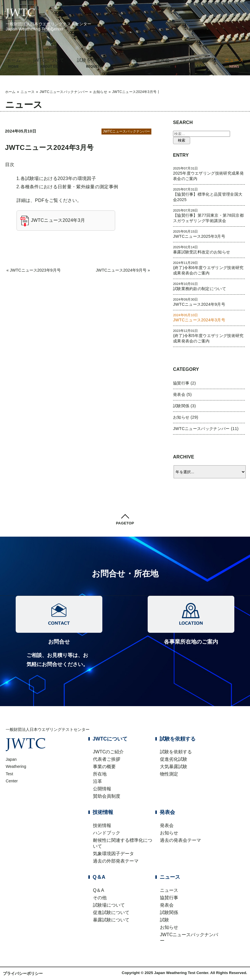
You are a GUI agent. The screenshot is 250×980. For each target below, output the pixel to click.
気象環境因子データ (113, 854)
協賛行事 (169, 898)
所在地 (100, 774)
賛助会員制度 (107, 796)
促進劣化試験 (174, 759)
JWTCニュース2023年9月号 (35, 270)
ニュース (28, 92)
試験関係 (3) (184, 406)
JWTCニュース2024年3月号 (49, 147)
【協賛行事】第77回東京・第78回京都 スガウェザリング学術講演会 (209, 216)
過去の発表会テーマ (180, 840)
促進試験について (111, 912)
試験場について (109, 905)
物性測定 (169, 774)
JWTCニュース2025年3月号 (209, 234)
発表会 (163, 63)
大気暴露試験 (174, 767)
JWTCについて (49, 63)
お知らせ (100, 92)
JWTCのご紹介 (108, 752)
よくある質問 (197, 63)
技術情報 (133, 63)
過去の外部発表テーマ (116, 861)
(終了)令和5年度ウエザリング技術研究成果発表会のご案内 (209, 336)
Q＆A (98, 890)
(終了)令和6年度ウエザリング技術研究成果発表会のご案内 (209, 268)
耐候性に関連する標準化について (123, 843)
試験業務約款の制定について (209, 286)
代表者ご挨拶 (107, 759)
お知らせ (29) (186, 417)
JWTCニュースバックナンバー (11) (206, 429)
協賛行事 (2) (184, 383)
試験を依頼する (94, 63)
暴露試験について (111, 920)
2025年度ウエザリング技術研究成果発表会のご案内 (209, 174)
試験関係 (169, 912)
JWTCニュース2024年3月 (58, 220)
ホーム (14, 63)
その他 (100, 898)
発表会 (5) (182, 394)
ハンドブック (107, 833)
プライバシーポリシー (23, 973)
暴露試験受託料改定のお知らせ (209, 250)
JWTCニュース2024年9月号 (121, 270)
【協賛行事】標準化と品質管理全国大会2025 (209, 195)
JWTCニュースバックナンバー (64, 92)
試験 (164, 920)
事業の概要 (104, 767)
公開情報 (102, 789)
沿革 (97, 781)
